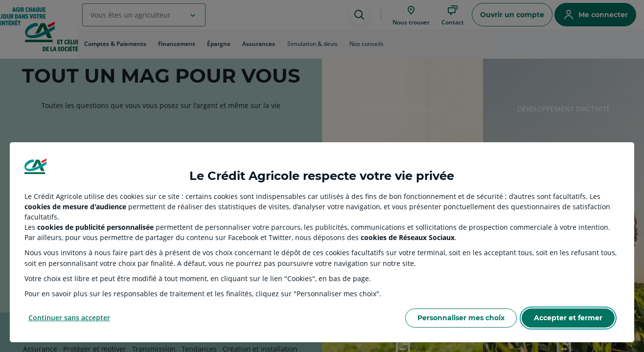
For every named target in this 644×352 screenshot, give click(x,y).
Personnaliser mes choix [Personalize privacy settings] (461, 318)
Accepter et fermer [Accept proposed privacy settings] (568, 318)
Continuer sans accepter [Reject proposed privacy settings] (69, 318)
